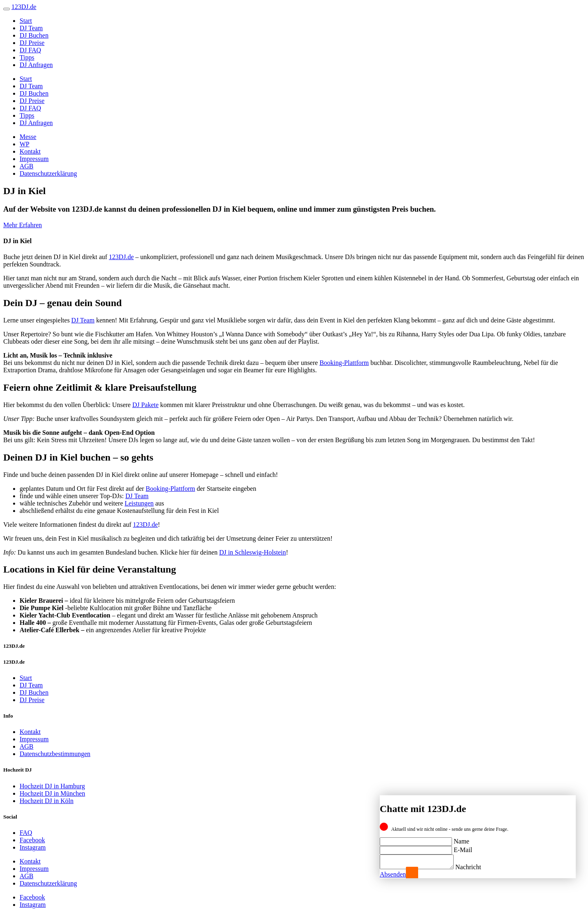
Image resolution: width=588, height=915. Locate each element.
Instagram (33, 847)
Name (461, 839)
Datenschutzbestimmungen (55, 754)
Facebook (32, 840)
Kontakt (30, 151)
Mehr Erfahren (23, 225)
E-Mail (463, 847)
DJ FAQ (30, 50)
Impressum (34, 159)
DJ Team (31, 28)
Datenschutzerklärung (48, 173)
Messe (28, 137)
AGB (27, 166)
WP (24, 144)
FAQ (26, 833)
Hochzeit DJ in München (52, 793)
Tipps (27, 57)
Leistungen (139, 503)
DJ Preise (32, 43)
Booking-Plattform (344, 363)
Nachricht (476, 867)
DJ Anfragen (36, 65)
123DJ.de (121, 257)
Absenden (393, 874)
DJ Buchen (34, 35)
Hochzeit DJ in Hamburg (52, 786)
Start (26, 21)
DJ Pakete (145, 405)
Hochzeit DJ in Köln (47, 801)
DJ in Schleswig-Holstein (253, 552)
